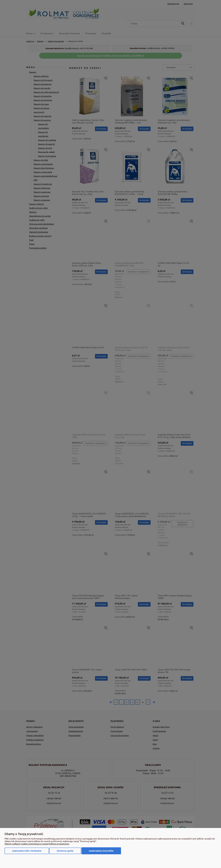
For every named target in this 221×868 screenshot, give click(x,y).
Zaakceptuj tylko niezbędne (27, 851)
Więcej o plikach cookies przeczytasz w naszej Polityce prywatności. (37, 844)
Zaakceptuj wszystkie (101, 851)
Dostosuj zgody (65, 851)
